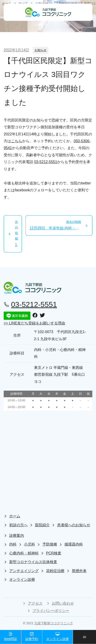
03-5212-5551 (46, 162)
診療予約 (32, 636)
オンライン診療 (58, 636)
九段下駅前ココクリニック (54, 623)
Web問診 (10, 636)
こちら (17, 141)
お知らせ (41, 50)
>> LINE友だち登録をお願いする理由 (34, 323)
